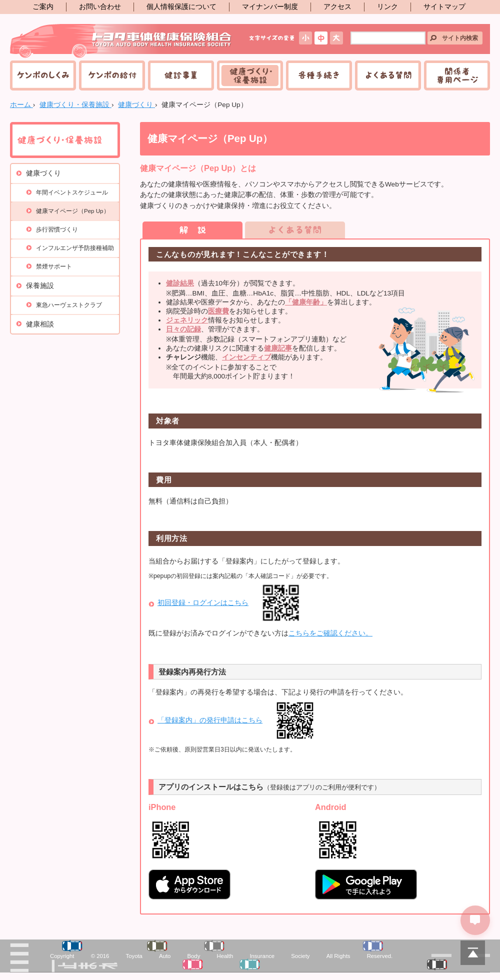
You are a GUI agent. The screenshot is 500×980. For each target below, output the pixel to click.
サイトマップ (444, 7)
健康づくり (43, 173)
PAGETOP (472, 952)
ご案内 (43, 7)
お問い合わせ (100, 7)
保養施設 (40, 286)
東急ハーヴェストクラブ (69, 305)
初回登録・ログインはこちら (203, 603)
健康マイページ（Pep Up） (73, 211)
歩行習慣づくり (57, 229)
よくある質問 (388, 75)
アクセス (337, 7)
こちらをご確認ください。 (330, 633)
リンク (387, 7)
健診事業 (181, 75)
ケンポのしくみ (43, 75)
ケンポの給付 (112, 75)
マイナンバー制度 (270, 7)
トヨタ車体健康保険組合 (121, 41)
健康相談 (40, 324)
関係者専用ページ (457, 75)
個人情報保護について (181, 7)
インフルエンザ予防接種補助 (75, 248)
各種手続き (319, 75)
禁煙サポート (54, 266)
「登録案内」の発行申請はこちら (210, 720)
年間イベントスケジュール (72, 192)
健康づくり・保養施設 (250, 75)
